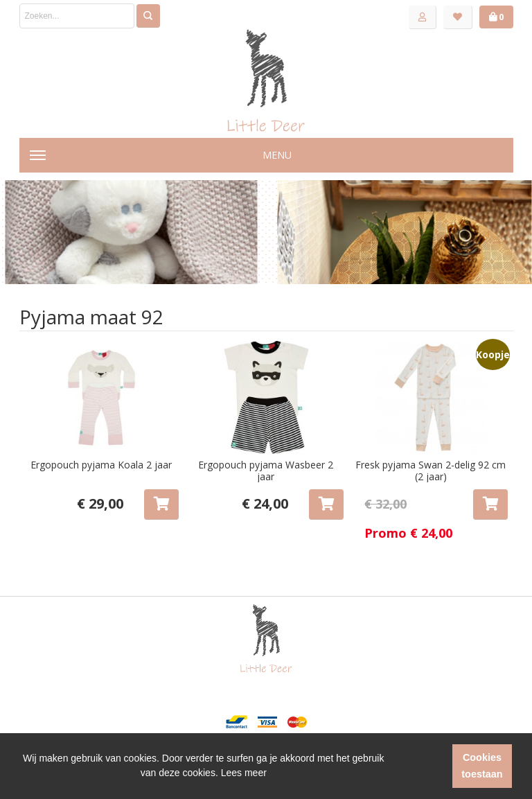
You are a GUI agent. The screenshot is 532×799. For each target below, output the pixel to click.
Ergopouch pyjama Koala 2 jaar (101, 465)
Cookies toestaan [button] (482, 766)
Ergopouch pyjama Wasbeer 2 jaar (266, 471)
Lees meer (244, 773)
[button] (417, 766)
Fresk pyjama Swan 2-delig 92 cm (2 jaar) (431, 471)
